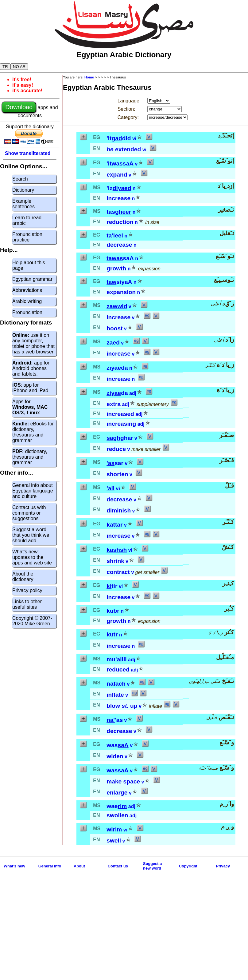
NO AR (19, 67)
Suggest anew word (152, 866)
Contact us (118, 866)
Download (19, 107)
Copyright (188, 866)
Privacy (223, 866)
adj (133, 393)
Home (89, 77)
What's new (14, 866)
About (79, 866)
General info (50, 866)
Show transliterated (28, 153)
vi (134, 139)
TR (5, 67)
